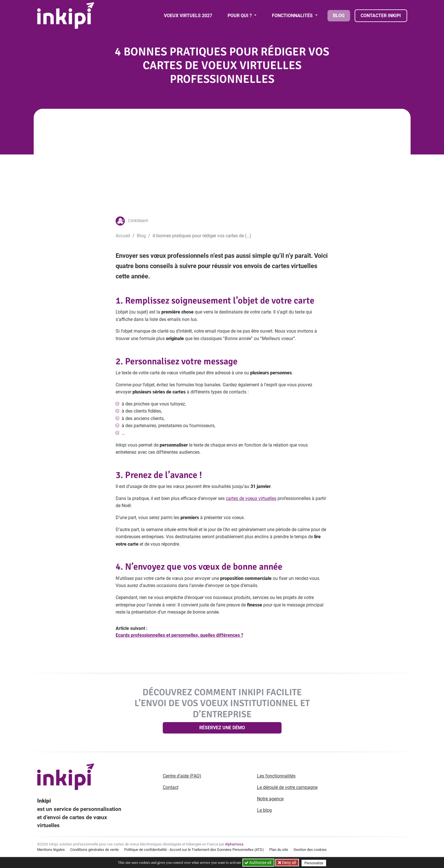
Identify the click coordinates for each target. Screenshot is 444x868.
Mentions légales (51, 850)
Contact (171, 787)
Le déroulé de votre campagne (287, 787)
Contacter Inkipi (381, 16)
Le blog (264, 810)
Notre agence (270, 799)
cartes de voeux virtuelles (251, 498)
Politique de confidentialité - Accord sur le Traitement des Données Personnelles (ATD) (194, 850)
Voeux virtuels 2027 (188, 16)
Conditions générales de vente (95, 850)
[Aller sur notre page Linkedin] (356, 776)
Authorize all (258, 863)
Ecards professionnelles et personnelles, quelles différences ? (179, 635)
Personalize (315, 863)
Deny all (289, 863)
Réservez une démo (222, 728)
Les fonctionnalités (276, 776)
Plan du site (279, 850)
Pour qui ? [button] (240, 16)
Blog (339, 16)
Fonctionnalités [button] (293, 16)
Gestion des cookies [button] (310, 850)
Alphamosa (234, 844)
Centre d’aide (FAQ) (182, 776)
